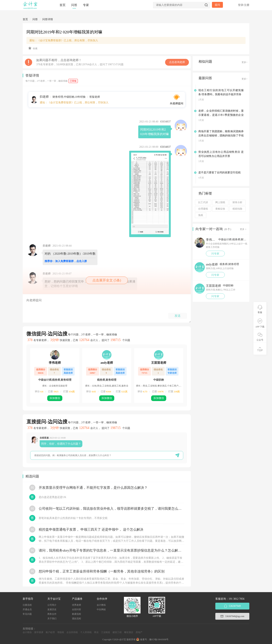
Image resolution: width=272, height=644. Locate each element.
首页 (63, 5)
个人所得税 (86, 632)
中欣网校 (101, 609)
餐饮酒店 (129, 632)
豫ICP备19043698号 (159, 639)
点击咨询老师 (177, 62)
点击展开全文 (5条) (107, 280)
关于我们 (52, 619)
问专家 (215, 254)
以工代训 (203, 202)
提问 (217, 5)
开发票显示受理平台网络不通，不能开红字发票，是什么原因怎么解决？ (93, 488)
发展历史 (52, 609)
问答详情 (48, 19)
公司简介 (52, 605)
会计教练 (101, 605)
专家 (86, 5)
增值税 (61, 632)
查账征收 (220, 209)
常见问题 (27, 614)
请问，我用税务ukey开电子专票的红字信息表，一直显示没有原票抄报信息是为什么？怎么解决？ (111, 550)
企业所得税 (72, 632)
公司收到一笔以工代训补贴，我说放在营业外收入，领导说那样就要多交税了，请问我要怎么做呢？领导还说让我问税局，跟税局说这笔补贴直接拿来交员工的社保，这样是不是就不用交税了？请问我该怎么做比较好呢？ (111, 509)
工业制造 (106, 632)
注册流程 (27, 605)
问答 (74, 5)
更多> (245, 62)
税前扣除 (237, 209)
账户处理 (50, 632)
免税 (201, 215)
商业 (96, 632)
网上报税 (220, 202)
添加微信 (55, 398)
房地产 (139, 632)
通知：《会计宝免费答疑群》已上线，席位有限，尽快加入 (64, 40)
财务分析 (237, 202)
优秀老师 (76, 605)
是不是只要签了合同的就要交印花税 (219, 173)
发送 (178, 316)
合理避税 (203, 209)
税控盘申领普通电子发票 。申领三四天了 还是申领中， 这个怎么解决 (91, 529)
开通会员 (27, 609)
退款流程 (76, 619)
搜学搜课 (39, 632)
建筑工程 (117, 632)
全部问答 (76, 609)
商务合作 (52, 614)
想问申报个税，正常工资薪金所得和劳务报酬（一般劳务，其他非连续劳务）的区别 (102, 571)
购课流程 (76, 614)
